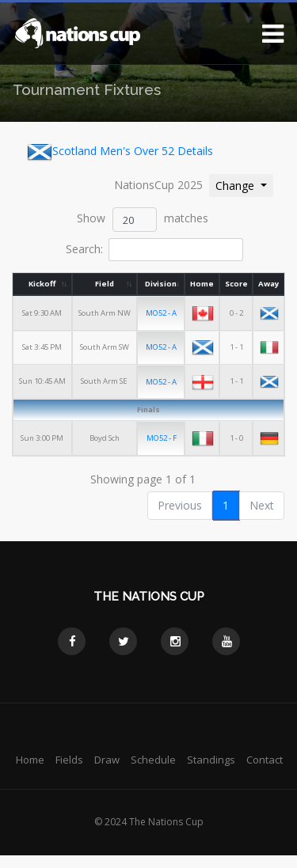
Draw (107, 759)
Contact (265, 759)
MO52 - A (162, 313)
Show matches (143, 220)
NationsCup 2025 (158, 185)
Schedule (153, 759)
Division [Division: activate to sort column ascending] (162, 284)
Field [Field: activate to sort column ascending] (105, 284)
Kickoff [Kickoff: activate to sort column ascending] (42, 284)
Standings (211, 759)
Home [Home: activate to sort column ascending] (202, 284)
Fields (69, 759)
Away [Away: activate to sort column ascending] (268, 284)
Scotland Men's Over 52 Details (120, 152)
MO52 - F (162, 437)
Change (244, 185)
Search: (154, 250)
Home (30, 759)
